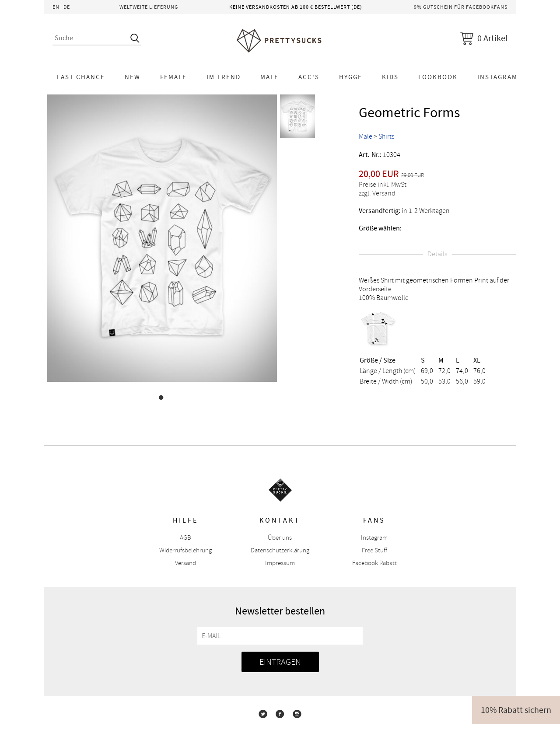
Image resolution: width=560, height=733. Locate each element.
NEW (133, 77)
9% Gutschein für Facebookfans (461, 7)
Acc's (309, 77)
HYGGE (351, 77)
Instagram (497, 77)
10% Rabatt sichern (516, 710)
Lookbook (438, 77)
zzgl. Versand (377, 193)
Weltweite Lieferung (149, 7)
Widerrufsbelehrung (185, 550)
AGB (185, 538)
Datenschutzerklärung (280, 550)
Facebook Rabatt (374, 563)
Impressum (280, 563)
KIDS (390, 77)
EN (56, 7)
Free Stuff (374, 550)
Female (173, 77)
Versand (185, 563)
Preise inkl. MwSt (383, 185)
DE (67, 7)
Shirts (386, 136)
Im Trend (224, 77)
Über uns (280, 538)
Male (269, 77)
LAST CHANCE (81, 77)
